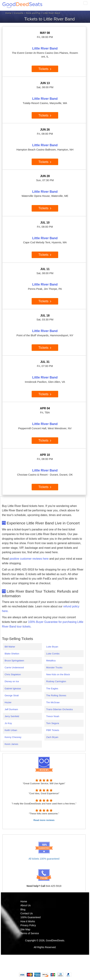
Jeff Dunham (11, 709)
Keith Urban (11, 730)
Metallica (51, 661)
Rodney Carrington (56, 681)
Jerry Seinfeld (12, 716)
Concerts (19, 13)
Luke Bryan (52, 647)
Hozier (8, 702)
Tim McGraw (53, 702)
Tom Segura (53, 723)
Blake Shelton (12, 654)
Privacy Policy (28, 925)
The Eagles (52, 689)
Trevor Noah (53, 716)
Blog (23, 909)
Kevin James (11, 744)
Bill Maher (10, 647)
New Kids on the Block (58, 674)
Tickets (45, 69)
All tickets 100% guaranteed (44, 859)
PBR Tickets (53, 730)
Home (8, 13)
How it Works (28, 921)
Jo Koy (8, 723)
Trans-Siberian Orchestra (59, 709)
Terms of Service (30, 933)
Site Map (25, 929)
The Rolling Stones (56, 695)
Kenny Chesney (13, 737)
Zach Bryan (52, 737)
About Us (26, 905)
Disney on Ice (12, 681)
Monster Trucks (54, 667)
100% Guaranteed (31, 917)
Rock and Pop (33, 13)
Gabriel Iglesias (13, 689)
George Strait (12, 695)
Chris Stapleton (13, 674)
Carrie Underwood (14, 667)
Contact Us (27, 913)
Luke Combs (53, 654)
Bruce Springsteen (14, 661)
